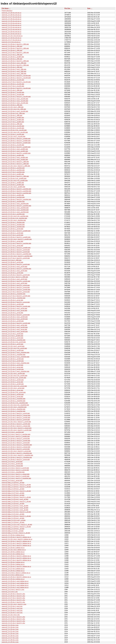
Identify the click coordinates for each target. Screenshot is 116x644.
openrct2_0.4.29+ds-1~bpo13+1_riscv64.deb (16, 76)
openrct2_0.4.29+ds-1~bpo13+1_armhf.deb (16, 250)
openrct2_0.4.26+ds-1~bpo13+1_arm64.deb (16, 306)
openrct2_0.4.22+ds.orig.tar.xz (12, 27)
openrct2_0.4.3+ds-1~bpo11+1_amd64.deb (16, 436)
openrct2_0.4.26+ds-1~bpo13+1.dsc (13, 596)
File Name (5, 8)
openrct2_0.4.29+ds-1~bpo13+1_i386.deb (15, 44)
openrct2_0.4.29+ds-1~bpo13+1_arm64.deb (16, 281)
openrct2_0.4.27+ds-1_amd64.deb (13, 122)
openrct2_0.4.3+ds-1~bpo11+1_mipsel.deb (16, 474)
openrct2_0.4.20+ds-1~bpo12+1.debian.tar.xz (16, 537)
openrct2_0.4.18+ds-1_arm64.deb (13, 394)
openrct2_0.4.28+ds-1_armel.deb (12, 241)
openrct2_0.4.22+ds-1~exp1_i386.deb (14, 74)
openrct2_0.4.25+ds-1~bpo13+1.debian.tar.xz (16, 577)
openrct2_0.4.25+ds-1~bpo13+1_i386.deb (15, 65)
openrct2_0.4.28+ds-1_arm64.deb (13, 359)
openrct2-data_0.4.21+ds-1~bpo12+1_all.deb (16, 512)
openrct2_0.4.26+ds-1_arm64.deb (13, 304)
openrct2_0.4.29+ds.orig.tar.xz (12, 13)
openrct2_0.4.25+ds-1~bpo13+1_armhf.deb (16, 275)
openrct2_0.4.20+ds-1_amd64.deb (13, 185)
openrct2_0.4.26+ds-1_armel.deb (12, 300)
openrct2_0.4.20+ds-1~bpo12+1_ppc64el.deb (16, 254)
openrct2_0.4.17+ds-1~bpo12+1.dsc (13, 617)
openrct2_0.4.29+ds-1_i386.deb (12, 46)
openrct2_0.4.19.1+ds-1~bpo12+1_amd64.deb (17, 239)
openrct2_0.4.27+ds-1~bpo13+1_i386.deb (15, 53)
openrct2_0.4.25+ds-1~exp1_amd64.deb (15, 151)
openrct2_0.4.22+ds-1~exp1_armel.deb (14, 329)
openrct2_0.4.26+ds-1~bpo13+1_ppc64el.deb (16, 199)
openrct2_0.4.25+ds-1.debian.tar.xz (13, 579)
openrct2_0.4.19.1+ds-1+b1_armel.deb (14, 386)
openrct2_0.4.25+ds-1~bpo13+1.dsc (13, 594)
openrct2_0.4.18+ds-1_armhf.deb (12, 365)
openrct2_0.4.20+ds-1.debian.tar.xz (13, 548)
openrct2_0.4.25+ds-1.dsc (10, 634)
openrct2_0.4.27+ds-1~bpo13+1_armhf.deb (16, 258)
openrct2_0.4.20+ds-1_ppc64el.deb (13, 222)
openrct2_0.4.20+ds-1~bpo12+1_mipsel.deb (16, 426)
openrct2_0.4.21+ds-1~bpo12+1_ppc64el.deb (16, 243)
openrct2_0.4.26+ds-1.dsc (10, 636)
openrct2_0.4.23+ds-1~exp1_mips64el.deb (15, 363)
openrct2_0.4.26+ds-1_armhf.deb (12, 262)
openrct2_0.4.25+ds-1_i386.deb (12, 67)
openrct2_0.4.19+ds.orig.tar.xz (12, 34)
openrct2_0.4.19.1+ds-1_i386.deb (13, 107)
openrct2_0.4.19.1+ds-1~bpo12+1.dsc (14, 604)
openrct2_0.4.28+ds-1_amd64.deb (13, 120)
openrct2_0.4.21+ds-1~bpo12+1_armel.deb (16, 443)
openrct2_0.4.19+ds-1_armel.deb (12, 382)
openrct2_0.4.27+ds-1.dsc (10, 638)
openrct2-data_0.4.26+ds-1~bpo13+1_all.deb (16, 497)
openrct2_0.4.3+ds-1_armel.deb (12, 480)
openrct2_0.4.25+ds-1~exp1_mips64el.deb (15, 357)
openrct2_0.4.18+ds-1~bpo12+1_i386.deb (15, 176)
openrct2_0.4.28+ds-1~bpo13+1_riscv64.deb (16, 78)
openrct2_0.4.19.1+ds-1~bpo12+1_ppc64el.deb (17, 256)
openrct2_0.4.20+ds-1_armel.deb (12, 390)
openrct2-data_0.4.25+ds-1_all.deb (13, 504)
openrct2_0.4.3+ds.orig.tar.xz (11, 42)
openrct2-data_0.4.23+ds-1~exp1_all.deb (15, 508)
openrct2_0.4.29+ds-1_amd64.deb (13, 118)
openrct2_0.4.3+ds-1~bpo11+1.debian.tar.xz (16, 573)
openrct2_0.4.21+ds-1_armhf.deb (12, 334)
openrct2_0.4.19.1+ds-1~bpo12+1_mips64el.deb (17, 455)
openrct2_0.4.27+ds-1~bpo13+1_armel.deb (16, 292)
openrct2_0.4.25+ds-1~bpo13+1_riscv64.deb (16, 97)
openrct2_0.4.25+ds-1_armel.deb (12, 313)
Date (89, 8)
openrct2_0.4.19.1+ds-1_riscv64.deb (14, 136)
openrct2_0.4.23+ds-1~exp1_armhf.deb (14, 279)
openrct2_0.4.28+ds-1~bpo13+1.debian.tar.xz (16, 556)
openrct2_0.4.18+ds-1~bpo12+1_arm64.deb (16, 441)
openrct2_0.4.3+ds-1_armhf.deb (12, 462)
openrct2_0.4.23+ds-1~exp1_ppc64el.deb (15, 210)
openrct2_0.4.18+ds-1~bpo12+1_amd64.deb (16, 248)
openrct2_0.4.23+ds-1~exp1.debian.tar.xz (15, 587)
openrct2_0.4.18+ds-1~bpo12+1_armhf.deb (16, 439)
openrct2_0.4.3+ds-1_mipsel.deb (12, 466)
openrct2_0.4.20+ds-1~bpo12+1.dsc (13, 621)
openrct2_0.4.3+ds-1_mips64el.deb (13, 472)
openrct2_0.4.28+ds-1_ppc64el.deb (13, 170)
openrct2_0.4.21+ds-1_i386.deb (12, 90)
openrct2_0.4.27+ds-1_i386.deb (12, 55)
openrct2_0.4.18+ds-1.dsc (10, 627)
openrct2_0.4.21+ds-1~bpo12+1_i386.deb (15, 162)
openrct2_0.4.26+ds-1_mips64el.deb (14, 340)
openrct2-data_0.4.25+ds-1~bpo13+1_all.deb (16, 501)
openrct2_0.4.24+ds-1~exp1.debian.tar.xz (15, 585)
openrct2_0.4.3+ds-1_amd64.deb (12, 336)
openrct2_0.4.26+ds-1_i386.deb (12, 59)
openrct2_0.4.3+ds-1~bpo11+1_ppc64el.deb (16, 434)
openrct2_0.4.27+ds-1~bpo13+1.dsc (13, 598)
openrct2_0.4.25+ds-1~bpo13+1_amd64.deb (16, 153)
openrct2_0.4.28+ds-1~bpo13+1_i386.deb (15, 48)
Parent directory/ (7, 11)
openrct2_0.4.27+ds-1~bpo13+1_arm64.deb (16, 296)
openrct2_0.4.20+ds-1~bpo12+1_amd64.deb (16, 237)
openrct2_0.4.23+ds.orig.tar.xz (12, 25)
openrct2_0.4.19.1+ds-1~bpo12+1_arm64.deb (17, 430)
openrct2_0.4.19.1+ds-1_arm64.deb (13, 373)
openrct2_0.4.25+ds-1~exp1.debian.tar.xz (15, 581)
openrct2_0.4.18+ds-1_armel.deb (12, 397)
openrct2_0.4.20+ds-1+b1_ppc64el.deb (14, 218)
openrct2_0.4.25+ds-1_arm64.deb (13, 321)
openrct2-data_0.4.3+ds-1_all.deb (13, 531)
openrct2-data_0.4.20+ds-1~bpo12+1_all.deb (16, 516)
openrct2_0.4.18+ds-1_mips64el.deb (14, 411)
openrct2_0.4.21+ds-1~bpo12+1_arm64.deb (16, 418)
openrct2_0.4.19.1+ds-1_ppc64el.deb (14, 220)
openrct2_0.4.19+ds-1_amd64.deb (13, 183)
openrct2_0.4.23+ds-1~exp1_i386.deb (14, 71)
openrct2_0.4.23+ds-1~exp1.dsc (12, 608)
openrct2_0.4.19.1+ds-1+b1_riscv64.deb (15, 132)
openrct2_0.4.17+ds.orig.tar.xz (12, 40)
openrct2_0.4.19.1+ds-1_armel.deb (13, 388)
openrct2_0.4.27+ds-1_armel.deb (12, 246)
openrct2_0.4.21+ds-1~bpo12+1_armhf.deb (16, 413)
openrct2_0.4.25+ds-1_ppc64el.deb (13, 202)
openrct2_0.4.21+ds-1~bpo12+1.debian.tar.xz (16, 543)
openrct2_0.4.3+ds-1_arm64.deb (12, 464)
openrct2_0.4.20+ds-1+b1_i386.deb (13, 113)
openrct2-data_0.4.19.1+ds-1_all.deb (14, 520)
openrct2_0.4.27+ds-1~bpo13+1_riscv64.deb (16, 82)
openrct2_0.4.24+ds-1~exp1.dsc (12, 610)
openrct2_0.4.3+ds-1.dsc (10, 592)
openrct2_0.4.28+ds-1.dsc (10, 640)
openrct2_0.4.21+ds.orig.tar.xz (12, 29)
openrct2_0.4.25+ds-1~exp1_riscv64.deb (15, 101)
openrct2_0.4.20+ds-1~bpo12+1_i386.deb (15, 164)
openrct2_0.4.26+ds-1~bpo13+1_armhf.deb (16, 264)
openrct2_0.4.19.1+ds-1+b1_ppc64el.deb (15, 216)
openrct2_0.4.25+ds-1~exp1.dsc (12, 613)
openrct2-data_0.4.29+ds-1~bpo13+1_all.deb (16, 487)
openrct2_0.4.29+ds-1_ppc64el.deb (13, 168)
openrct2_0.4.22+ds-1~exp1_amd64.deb (15, 160)
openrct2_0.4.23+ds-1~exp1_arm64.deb (15, 327)
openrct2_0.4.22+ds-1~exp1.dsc (12, 606)
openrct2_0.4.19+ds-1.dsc (10, 625)
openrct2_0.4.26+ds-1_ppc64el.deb (13, 197)
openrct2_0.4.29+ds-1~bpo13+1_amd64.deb (16, 139)
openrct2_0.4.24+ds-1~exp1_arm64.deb (15, 319)
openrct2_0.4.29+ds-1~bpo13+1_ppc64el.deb (16, 189)
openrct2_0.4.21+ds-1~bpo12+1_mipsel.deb (16, 415)
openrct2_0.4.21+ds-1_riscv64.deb (13, 126)
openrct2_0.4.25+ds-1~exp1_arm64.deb (15, 317)
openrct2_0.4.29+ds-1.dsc (10, 642)
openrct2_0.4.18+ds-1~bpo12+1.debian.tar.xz (16, 541)
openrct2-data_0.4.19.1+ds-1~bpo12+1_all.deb (17, 525)
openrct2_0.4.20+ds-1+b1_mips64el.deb (15, 403)
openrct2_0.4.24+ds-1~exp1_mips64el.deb (15, 352)
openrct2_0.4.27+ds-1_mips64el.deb (14, 298)
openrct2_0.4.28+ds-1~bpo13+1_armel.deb (16, 287)
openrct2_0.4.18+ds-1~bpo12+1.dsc (13, 619)
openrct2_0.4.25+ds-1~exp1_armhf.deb (14, 271)
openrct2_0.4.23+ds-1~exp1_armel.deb (14, 325)
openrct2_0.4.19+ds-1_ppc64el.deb (13, 225)
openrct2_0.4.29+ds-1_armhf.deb (12, 229)
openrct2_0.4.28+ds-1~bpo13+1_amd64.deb (16, 141)
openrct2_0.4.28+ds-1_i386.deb (12, 50)
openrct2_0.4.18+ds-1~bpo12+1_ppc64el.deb (16, 269)
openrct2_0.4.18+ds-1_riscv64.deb (13, 145)
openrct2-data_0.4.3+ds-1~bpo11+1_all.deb (16, 533)
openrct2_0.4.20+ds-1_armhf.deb (12, 344)
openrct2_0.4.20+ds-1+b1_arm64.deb (14, 378)
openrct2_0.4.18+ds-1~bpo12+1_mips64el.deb (17, 457)
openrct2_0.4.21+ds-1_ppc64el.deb (13, 214)
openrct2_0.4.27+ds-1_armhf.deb (12, 235)
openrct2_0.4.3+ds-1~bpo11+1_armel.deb (15, 470)
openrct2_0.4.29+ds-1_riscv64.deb (13, 80)
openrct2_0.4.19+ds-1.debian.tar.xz (13, 535)
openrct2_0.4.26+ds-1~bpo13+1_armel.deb (16, 302)
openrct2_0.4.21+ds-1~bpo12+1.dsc (13, 623)
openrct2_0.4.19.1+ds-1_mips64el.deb (14, 407)
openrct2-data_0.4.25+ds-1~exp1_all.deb (15, 499)
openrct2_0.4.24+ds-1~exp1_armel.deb (14, 308)
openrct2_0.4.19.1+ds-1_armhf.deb (13, 346)
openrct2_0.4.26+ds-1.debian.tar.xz (13, 571)
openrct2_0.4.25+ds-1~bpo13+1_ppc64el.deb (16, 206)
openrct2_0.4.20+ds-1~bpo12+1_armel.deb (16, 449)
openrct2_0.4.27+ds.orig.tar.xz (12, 17)
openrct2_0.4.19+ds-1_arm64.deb (13, 384)
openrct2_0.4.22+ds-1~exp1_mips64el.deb (15, 371)
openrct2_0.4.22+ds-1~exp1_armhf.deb (14, 283)
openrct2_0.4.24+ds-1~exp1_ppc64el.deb (15, 208)
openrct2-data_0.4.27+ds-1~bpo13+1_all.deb (16, 491)
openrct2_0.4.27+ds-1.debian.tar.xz (13, 569)
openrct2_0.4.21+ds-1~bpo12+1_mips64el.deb (17, 445)
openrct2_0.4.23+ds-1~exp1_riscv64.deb (15, 103)
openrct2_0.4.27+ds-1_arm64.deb (13, 361)
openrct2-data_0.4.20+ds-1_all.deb (13, 518)
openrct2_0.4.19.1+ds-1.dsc (11, 615)
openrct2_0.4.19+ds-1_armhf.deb (12, 338)
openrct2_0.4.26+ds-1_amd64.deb (13, 57)
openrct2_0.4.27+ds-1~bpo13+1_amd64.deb (16, 143)
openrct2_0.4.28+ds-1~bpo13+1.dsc (13, 600)
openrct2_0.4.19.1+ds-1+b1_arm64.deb (14, 376)
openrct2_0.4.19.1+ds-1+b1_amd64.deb (15, 181)
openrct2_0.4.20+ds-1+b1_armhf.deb (14, 342)
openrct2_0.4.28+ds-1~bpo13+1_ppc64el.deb (16, 191)
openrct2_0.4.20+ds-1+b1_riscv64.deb (14, 130)
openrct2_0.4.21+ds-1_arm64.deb (13, 369)
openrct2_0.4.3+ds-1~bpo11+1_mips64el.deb (16, 478)
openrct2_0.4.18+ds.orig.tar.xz (12, 38)
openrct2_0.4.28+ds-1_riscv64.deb (13, 84)
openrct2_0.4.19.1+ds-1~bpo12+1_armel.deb (16, 451)
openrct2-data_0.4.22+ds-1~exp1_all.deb (15, 510)
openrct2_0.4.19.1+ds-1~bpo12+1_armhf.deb (16, 422)
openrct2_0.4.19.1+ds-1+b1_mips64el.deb (15, 405)
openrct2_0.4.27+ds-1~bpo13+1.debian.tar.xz (16, 560)
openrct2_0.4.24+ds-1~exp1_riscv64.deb (15, 99)
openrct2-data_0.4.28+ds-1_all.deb (13, 483)
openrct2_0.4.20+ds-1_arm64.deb (13, 380)
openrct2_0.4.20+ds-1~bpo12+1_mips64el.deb (17, 453)
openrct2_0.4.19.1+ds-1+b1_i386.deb (14, 109)
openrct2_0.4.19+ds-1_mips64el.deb (14, 409)
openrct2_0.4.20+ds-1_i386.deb (12, 115)
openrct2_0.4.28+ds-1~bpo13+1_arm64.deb (16, 290)
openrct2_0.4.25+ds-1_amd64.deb (13, 155)
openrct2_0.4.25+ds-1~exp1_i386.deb (14, 63)
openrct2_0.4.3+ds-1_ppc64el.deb (13, 432)
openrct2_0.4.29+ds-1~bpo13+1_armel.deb (16, 285)
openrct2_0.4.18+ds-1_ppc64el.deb (13, 227)
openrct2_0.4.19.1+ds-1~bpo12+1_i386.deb (16, 166)
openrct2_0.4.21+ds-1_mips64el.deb (14, 399)
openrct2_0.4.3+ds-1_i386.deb (12, 260)
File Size (67, 8)
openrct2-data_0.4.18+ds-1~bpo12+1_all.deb (16, 527)
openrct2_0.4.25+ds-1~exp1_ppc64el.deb (15, 204)
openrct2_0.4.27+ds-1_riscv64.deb (13, 86)
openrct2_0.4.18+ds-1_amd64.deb (13, 195)
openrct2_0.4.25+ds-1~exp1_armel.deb (14, 311)
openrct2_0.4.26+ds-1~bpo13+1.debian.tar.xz (16, 566)
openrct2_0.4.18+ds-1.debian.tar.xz (13, 552)
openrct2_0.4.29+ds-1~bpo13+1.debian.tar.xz (16, 558)
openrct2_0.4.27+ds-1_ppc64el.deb (13, 172)
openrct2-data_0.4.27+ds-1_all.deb (13, 493)
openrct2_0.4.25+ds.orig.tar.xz (12, 21)
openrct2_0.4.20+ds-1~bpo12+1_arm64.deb (16, 424)
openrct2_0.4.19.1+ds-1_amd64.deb (13, 187)
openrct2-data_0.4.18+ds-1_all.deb (13, 529)
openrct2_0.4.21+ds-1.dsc (10, 631)
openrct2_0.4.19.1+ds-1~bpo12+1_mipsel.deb (17, 428)
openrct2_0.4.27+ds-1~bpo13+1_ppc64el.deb (16, 193)
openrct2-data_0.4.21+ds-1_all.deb (13, 514)
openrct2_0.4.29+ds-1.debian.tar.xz (13, 564)
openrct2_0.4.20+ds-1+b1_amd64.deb (14, 178)
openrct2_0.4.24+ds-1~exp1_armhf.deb (14, 267)
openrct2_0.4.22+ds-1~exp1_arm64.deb (15, 331)
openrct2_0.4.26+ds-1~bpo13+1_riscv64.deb (16, 88)
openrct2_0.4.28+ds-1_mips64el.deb (14, 294)
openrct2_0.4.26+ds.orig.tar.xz (12, 19)
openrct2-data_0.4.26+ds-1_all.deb (13, 495)
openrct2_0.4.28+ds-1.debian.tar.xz (13, 562)
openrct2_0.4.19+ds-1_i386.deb (12, 105)
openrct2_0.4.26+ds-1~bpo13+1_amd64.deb (16, 147)
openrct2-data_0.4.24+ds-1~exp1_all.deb (15, 506)
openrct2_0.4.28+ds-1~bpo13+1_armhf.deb (16, 252)
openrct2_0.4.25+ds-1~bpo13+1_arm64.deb (16, 323)
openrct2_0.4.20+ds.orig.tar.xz (12, 32)
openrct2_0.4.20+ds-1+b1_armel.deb (14, 392)
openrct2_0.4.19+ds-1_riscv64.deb (13, 134)
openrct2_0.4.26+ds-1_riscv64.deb (13, 92)
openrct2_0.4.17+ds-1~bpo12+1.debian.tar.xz (16, 545)
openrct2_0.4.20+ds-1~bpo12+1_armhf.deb (16, 420)
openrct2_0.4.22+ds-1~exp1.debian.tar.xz (15, 583)
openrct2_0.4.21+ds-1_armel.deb (12, 367)
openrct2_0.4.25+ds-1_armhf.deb (12, 273)
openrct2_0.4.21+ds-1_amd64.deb (13, 174)
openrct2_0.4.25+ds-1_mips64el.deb (14, 355)
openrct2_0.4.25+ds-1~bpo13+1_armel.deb (16, 315)
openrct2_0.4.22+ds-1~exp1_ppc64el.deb (15, 212)
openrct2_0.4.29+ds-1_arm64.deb (13, 350)
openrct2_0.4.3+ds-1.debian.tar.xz (13, 575)
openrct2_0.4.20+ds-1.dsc (10, 629)
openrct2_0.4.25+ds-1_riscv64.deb (13, 94)
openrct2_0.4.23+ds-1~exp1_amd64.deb (15, 157)
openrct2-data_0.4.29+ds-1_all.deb (13, 489)
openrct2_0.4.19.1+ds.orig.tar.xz (12, 36)
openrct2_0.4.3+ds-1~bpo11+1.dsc (13, 589)
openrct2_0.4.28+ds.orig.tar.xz (12, 15)
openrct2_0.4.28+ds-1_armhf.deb (12, 233)
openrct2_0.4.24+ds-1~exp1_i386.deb (14, 69)
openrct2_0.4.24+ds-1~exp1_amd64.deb (15, 149)
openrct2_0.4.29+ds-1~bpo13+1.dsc (13, 602)
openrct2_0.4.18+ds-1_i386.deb (12, 124)
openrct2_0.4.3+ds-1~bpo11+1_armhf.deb (15, 468)
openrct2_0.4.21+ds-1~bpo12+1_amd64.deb (16, 231)
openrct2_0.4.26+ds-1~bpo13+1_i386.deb (15, 61)
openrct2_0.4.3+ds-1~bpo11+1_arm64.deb (16, 476)
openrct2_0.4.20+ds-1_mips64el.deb (14, 401)
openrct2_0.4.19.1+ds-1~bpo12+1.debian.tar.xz (17, 539)
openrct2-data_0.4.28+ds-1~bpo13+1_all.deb (16, 485)
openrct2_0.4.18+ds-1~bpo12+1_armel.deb (16, 460)
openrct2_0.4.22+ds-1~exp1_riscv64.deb (15, 111)
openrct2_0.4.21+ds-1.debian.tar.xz (13, 554)
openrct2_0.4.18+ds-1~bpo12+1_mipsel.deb (16, 447)
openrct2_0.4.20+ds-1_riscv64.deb (13, 128)
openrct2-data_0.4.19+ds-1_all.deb (13, 522)
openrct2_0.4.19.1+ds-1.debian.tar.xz (14, 550)
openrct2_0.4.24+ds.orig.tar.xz (12, 23)
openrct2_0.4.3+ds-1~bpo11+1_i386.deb (15, 277)
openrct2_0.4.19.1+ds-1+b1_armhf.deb (14, 348)
